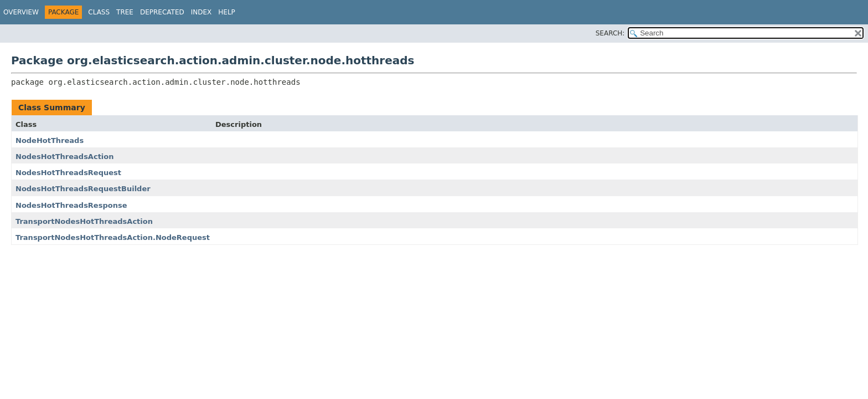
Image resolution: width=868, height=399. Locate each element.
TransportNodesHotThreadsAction (84, 221)
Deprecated (162, 12)
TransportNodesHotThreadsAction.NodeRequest (113, 237)
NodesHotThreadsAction (65, 157)
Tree (125, 12)
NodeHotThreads (50, 140)
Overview (21, 12)
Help (227, 12)
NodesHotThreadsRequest (68, 173)
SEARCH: (610, 33)
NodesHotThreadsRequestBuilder (83, 189)
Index (201, 12)
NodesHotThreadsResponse (71, 205)
